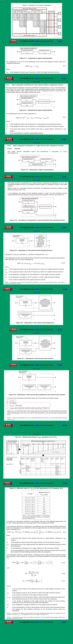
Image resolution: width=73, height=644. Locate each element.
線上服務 (60, 41)
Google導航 (36, 41)
